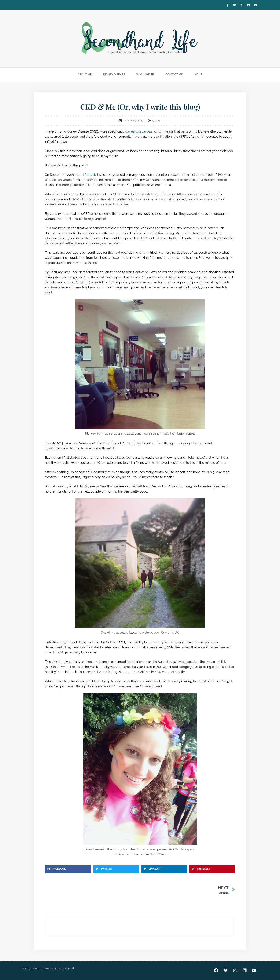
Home (198, 75)
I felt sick (89, 175)
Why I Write (145, 75)
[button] (68, 869)
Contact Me (174, 75)
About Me (85, 75)
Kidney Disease (114, 75)
